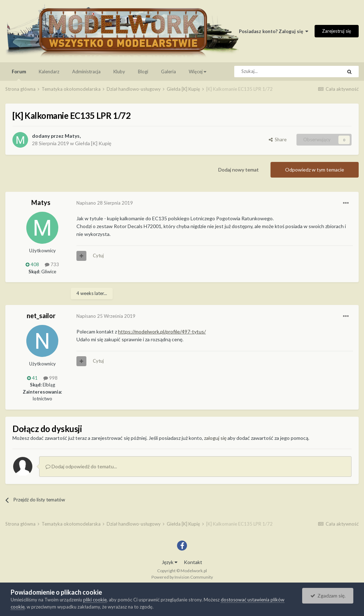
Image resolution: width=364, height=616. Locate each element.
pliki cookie (95, 600)
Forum (19, 75)
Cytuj (98, 256)
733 (52, 264)
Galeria (168, 72)
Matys (72, 136)
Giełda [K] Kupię (93, 143)
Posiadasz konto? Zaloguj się (274, 31)
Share (278, 139)
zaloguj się (215, 438)
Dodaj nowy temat (239, 170)
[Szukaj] (272, 72)
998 (50, 378)
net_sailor (41, 316)
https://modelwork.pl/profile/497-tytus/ (162, 331)
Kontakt (193, 562)
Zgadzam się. (328, 596)
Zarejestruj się (337, 31)
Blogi (143, 72)
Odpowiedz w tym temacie (315, 170)
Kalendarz (49, 72)
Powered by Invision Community (182, 577)
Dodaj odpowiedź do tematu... (81, 466)
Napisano (105, 203)
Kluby (119, 72)
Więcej (197, 72)
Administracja (86, 72)
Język (170, 562)
